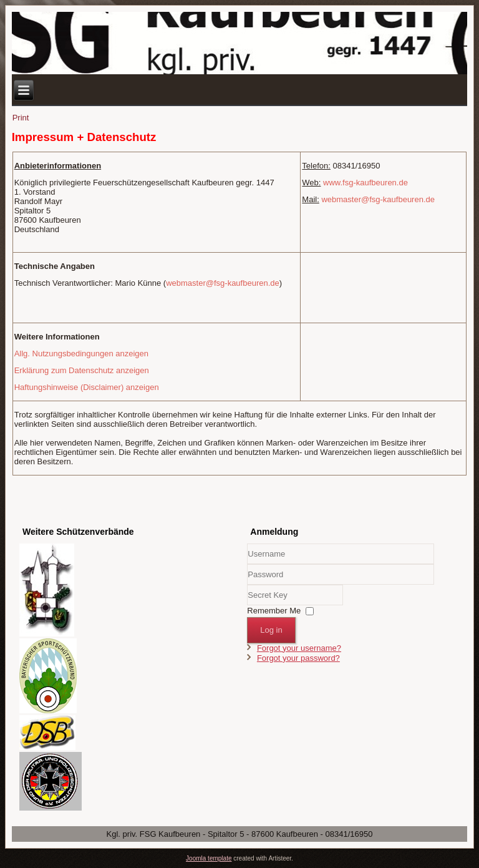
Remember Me (274, 611)
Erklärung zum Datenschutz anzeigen (82, 370)
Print (21, 118)
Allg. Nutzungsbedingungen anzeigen (81, 354)
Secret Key (247, 585)
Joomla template (209, 858)
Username (247, 564)
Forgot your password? (298, 658)
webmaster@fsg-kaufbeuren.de (378, 199)
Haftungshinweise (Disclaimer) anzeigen (87, 387)
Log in (271, 630)
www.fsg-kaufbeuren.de (365, 183)
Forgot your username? (299, 648)
